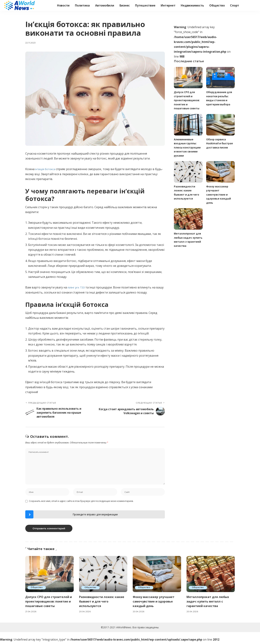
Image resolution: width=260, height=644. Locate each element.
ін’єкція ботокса (46, 169)
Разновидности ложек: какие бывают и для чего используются (103, 603)
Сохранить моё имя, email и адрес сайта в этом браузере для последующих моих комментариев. (81, 503)
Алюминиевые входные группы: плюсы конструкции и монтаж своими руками (188, 148)
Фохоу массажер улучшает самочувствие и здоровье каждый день (219, 195)
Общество (37, 590)
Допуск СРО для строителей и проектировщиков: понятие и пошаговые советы (187, 100)
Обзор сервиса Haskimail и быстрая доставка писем (220, 144)
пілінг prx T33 (77, 287)
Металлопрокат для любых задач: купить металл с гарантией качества (209, 603)
